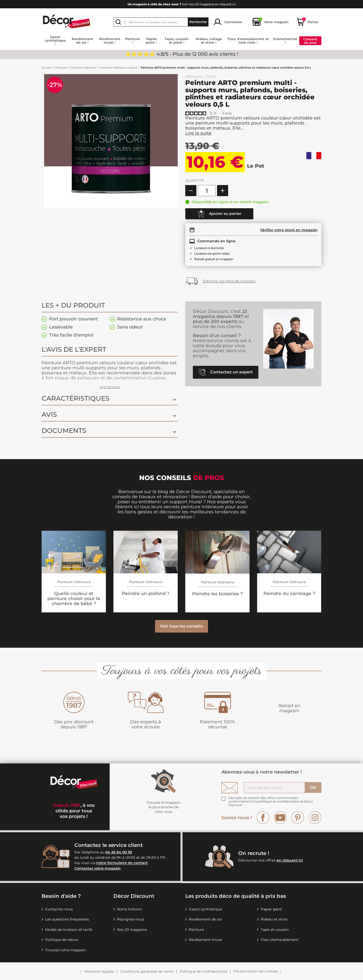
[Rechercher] (161, 22)
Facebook (263, 818)
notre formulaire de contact (122, 863)
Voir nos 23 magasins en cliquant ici (182, 4)
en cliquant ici (290, 860)
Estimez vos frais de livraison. (229, 281)
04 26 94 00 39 (119, 852)
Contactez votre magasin (98, 868)
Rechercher (198, 22)
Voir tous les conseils (181, 626)
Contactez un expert (226, 372)
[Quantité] (207, 191)
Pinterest (298, 818)
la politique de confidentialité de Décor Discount (271, 803)
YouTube (280, 818)
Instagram (315, 818)
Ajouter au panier (219, 214)
